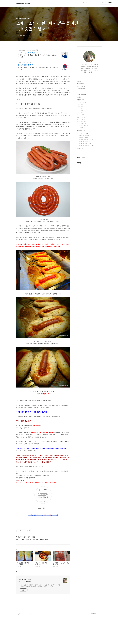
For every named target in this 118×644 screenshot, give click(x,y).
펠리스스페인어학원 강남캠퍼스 (28, 53)
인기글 (83, 157)
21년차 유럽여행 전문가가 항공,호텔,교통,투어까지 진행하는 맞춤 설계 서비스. (38, 68)
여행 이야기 (81, 130)
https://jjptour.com (24, 62)
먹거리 (81, 114)
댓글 (17, 595)
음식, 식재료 (82, 123)
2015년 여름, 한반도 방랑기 (86, 136)
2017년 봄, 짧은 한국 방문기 (86, 140)
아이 (81, 108)
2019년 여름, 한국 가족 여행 (86, 146)
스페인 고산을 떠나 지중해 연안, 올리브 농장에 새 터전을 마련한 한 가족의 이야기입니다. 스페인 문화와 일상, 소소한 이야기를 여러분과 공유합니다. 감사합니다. (40, 609)
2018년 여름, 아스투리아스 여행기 (87, 144)
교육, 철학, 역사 (83, 126)
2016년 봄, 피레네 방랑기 (85, 138)
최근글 (78, 157)
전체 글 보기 (81, 94)
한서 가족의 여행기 (82, 133)
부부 (81, 106)
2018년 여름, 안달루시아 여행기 (87, 142)
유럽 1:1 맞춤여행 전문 (25, 65)
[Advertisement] (43, 536)
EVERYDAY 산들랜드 (23, 3)
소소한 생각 (81, 97)
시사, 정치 (82, 128)
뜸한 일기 (80, 100)
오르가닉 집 (82, 102)
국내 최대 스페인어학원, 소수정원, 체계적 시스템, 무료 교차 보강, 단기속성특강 (38, 56)
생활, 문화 (82, 121)
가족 (81, 104)
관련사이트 (94, 637)
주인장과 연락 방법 (81, 89)
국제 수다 (80, 148)
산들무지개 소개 (80, 84)
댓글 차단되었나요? (81, 86)
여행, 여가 (82, 119)
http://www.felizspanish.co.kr (27, 50)
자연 (81, 112)
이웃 (81, 110)
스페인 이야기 (81, 117)
